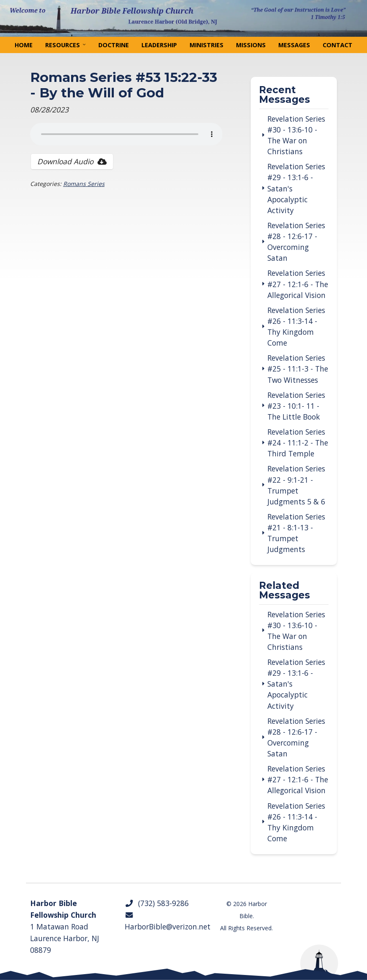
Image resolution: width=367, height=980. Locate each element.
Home (24, 45)
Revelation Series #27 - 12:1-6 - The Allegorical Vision (298, 284)
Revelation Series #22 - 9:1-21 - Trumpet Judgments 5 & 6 (296, 485)
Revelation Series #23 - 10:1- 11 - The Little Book (296, 406)
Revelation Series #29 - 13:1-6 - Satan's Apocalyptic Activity (296, 188)
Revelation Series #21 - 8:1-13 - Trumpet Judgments (296, 533)
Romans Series (84, 184)
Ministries (207, 45)
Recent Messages (285, 95)
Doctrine (114, 45)
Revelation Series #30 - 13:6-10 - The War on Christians (296, 135)
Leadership (159, 45)
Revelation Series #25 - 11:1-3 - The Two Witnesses (298, 369)
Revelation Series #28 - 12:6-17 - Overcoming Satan (296, 242)
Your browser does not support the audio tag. (126, 134)
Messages (294, 45)
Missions (251, 45)
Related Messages (285, 591)
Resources (63, 45)
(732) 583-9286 (157, 903)
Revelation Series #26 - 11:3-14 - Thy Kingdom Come (296, 326)
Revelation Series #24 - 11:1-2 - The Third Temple (298, 443)
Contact (337, 45)
